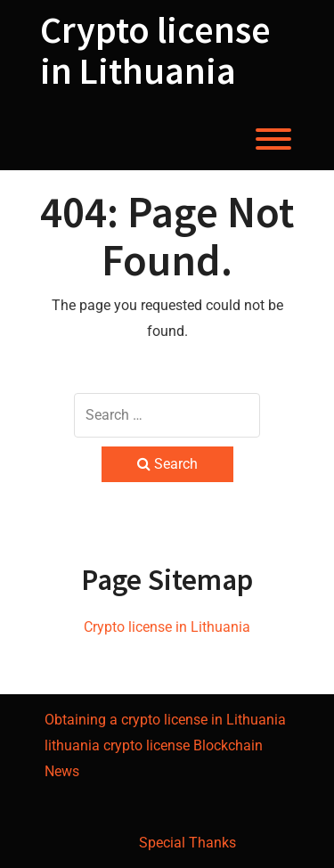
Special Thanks (187, 843)
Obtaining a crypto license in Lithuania (165, 720)
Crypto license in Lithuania (155, 50)
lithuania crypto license (117, 745)
